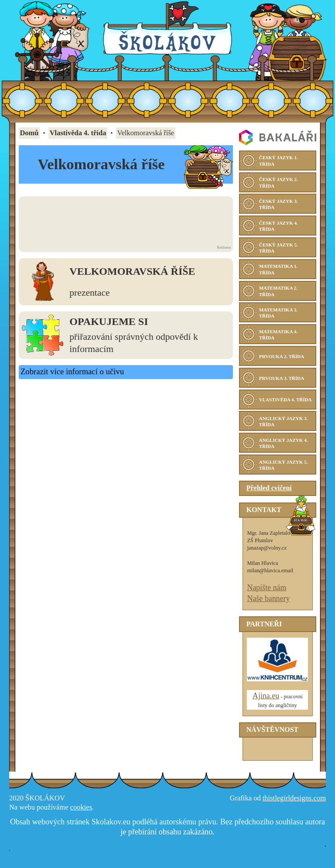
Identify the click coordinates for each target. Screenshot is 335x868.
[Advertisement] (126, 220)
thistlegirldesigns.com (294, 807)
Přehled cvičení (269, 497)
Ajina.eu (266, 705)
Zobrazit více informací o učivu (72, 371)
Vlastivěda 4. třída (78, 133)
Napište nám (267, 597)
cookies (81, 816)
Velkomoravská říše (132, 271)
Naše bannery (268, 608)
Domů (29, 133)
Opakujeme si (109, 321)
